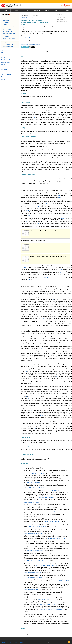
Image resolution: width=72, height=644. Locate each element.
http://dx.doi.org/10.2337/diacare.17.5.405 (33, 503)
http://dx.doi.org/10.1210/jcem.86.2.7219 (33, 533)
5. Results (24, 187)
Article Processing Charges (8, 26)
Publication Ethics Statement (8, 35)
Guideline (4, 24)
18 (30, 360)
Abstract (60, 14)
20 (33, 366)
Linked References (62, 21)
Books (26, 10)
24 (36, 391)
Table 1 (59, 195)
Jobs (67, 10)
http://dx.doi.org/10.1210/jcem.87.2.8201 (35, 560)
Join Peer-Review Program (16, 642)
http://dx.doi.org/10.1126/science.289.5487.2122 (34, 577)
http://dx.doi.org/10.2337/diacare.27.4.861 (48, 545)
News (47, 10)
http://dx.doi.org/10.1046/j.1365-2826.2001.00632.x (52, 610)
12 (44, 293)
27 (30, 399)
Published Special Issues (8, 45)
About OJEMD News (7, 37)
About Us (57, 10)
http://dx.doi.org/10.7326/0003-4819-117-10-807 (34, 474)
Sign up (49, 642)
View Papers (5, 19)
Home (5, 10)
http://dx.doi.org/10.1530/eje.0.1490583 (35, 550)
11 (47, 124)
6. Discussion (25, 283)
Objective (4, 57)
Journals (16, 10)
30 (42, 415)
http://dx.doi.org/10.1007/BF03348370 (50, 491)
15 (63, 313)
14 (50, 305)
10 (40, 123)
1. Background (26, 102)
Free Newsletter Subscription (8, 31)
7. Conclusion (25, 437)
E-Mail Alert (5, 642)
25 (28, 397)
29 (40, 415)
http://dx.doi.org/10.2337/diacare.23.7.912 (35, 482)
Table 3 (62, 218)
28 (32, 410)
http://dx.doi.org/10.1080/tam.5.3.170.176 (37, 526)
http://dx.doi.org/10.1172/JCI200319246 (46, 599)
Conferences (37, 10)
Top (2, 50)
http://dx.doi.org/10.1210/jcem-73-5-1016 (57, 538)
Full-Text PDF (61, 16)
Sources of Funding (27, 455)
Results (3, 65)
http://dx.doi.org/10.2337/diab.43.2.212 (60, 581)
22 (63, 378)
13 (54, 299)
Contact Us (42, 639)
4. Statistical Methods (28, 175)
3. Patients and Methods (29, 137)
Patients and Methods (7, 60)
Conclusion (4, 69)
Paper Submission (6, 28)
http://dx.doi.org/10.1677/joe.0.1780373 (56, 511)
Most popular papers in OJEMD (9, 33)
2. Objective (25, 128)
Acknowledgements (27, 446)
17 (48, 355)
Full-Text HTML (61, 18)
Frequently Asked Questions (8, 39)
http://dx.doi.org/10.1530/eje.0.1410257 (32, 572)
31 (27, 419)
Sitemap (38, 639)
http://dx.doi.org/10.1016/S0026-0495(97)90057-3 (46, 565)
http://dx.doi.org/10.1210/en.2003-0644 (47, 604)
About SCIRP (33, 639)
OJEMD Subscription (7, 30)
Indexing (4, 17)
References (24, 463)
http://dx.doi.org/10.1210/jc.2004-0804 (53, 521)
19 (62, 363)
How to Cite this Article (63, 23)
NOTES (23, 629)
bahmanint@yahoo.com (29, 38)
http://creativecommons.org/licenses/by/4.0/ (30, 44)
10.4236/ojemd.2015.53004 (27, 17)
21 (56, 377)
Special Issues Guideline (8, 46)
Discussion (4, 67)
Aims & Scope (5, 21)
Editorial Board (5, 22)
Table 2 (47, 203)
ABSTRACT (25, 57)
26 (28, 399)
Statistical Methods (6, 62)
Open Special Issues (7, 43)
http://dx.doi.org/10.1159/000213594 (36, 487)
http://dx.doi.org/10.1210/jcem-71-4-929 (32, 589)
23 (66, 378)
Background (4, 55)
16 (44, 318)
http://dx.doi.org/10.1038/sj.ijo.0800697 (48, 498)
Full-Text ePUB (61, 19)
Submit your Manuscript (59, 642)
